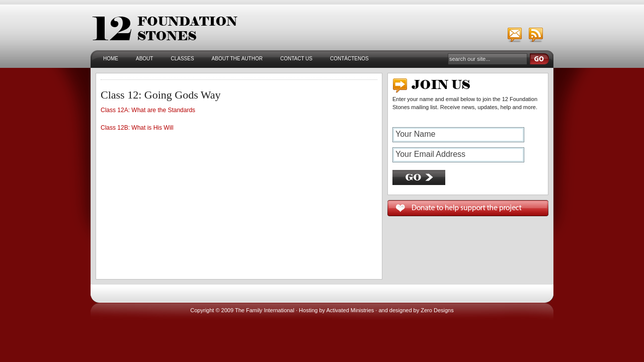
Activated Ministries (350, 310)
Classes (182, 59)
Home (111, 59)
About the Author (237, 59)
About (144, 59)
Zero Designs (437, 310)
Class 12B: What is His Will (137, 128)
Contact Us (296, 59)
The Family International (265, 310)
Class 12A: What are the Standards (148, 110)
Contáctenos (349, 59)
